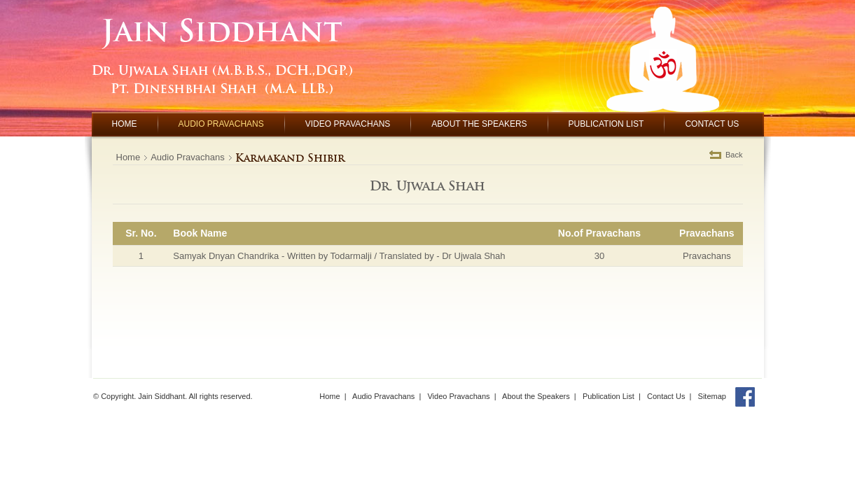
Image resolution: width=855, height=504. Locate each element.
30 (599, 256)
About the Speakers (536, 396)
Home (128, 157)
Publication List (609, 396)
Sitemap (712, 396)
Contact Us (666, 396)
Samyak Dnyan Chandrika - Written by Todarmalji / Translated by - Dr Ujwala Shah (339, 256)
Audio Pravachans (188, 157)
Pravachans (707, 256)
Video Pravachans (458, 396)
